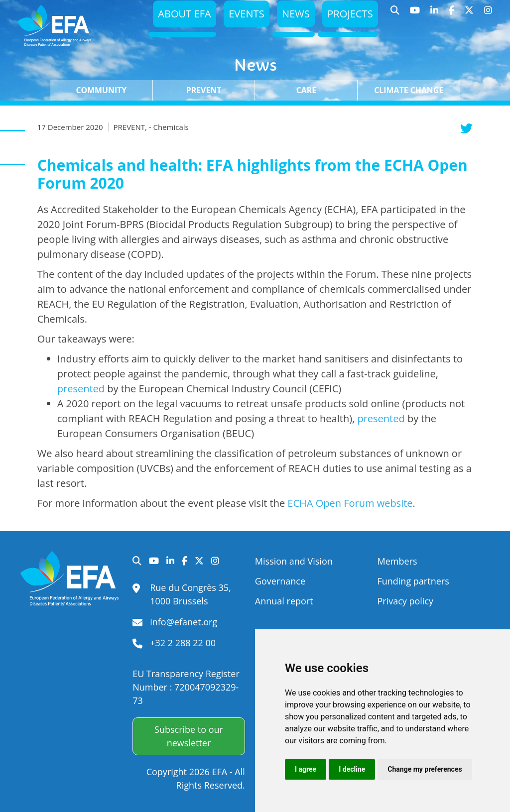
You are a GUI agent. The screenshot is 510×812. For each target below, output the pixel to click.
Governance (280, 581)
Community (101, 90)
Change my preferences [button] (425, 769)
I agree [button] (306, 769)
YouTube (415, 15)
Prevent (204, 90)
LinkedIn (435, 15)
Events (242, 16)
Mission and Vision (294, 561)
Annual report (284, 601)
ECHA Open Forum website (350, 503)
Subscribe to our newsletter (189, 736)
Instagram (488, 15)
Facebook (452, 15)
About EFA (177, 16)
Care (306, 90)
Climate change (409, 90)
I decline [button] (352, 769)
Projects (349, 16)
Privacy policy (405, 601)
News (292, 16)
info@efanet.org (184, 622)
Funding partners (413, 581)
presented (81, 389)
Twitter (469, 15)
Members (397, 561)
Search (395, 15)
